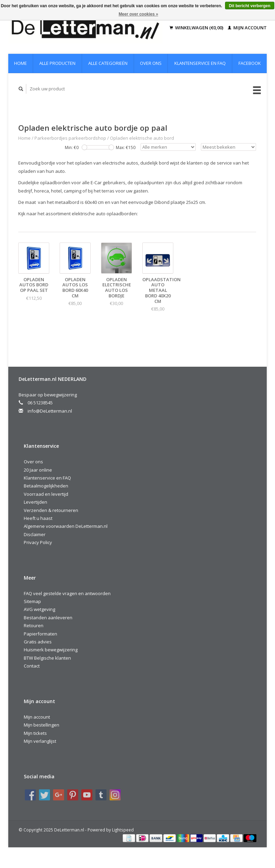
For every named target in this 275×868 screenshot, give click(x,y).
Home (21, 63)
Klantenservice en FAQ (200, 63)
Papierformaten (40, 634)
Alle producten (57, 63)
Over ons (151, 63)
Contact (32, 666)
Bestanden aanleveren (48, 618)
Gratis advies (38, 642)
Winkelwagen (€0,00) (197, 28)
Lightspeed (123, 830)
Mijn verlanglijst (40, 741)
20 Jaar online (38, 470)
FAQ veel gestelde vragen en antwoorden (67, 593)
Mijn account (247, 28)
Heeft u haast (38, 518)
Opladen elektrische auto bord (142, 138)
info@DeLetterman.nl (50, 411)
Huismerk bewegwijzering (51, 650)
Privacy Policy (38, 542)
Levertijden (35, 502)
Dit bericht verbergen (250, 6)
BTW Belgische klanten (47, 658)
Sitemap (32, 601)
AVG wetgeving (39, 609)
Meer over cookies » (138, 14)
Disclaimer (35, 534)
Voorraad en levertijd (46, 494)
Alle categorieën (108, 63)
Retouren (34, 625)
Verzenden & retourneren (51, 510)
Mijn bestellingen (42, 725)
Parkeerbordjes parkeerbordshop (70, 138)
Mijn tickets (35, 733)
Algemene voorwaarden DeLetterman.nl (66, 526)
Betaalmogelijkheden (46, 486)
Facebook (250, 63)
